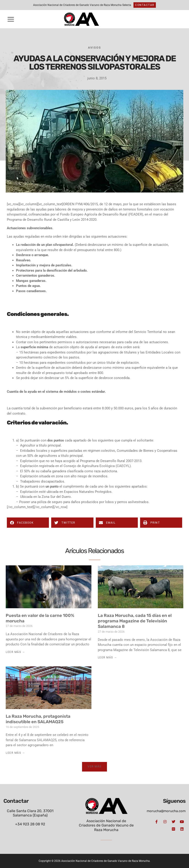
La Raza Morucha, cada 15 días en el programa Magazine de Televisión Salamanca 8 (135, 621)
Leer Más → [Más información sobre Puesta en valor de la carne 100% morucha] (15, 652)
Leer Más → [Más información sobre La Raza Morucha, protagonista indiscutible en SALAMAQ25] (15, 753)
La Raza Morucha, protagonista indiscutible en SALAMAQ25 (38, 719)
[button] (11, 19)
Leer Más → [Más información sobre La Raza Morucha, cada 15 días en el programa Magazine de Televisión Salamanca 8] (108, 657)
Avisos (94, 48)
